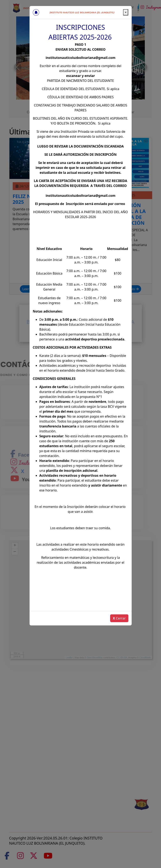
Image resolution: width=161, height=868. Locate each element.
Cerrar (119, 618)
